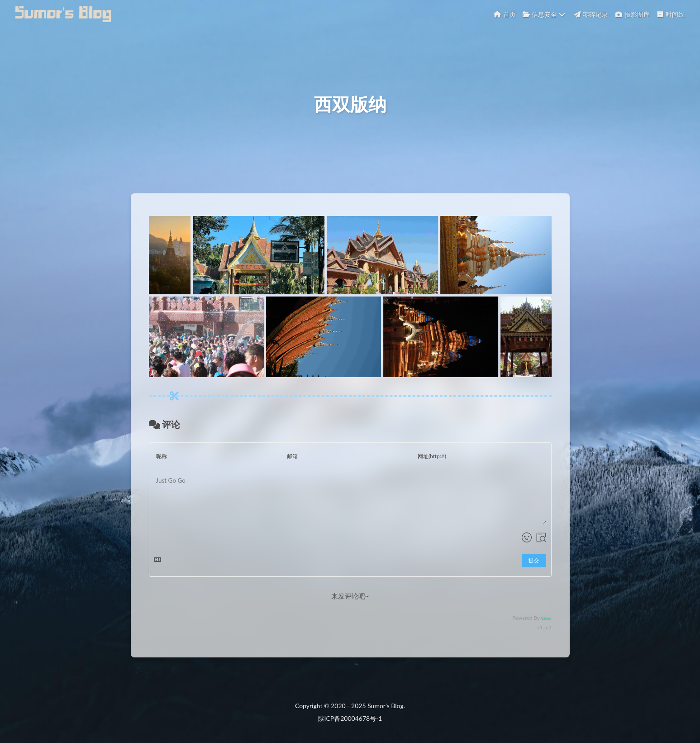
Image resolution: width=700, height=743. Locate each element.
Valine (546, 625)
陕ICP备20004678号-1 (350, 718)
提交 (534, 567)
